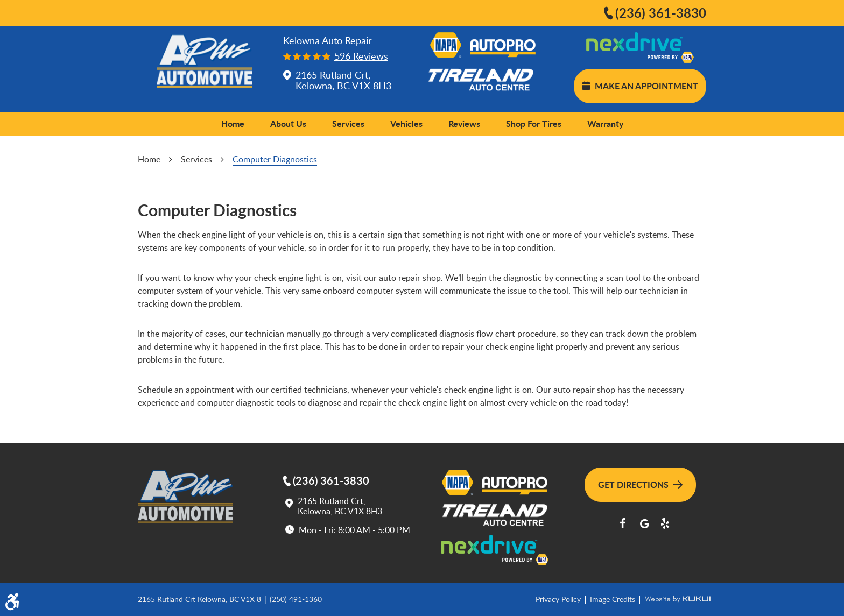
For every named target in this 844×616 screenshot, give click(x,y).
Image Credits (614, 599)
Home (233, 123)
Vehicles (406, 123)
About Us (288, 123)
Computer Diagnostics (275, 159)
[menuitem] (233, 124)
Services (348, 123)
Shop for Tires (534, 123)
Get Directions (640, 484)
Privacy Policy (559, 599)
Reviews (464, 123)
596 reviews (361, 56)
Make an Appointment (640, 86)
